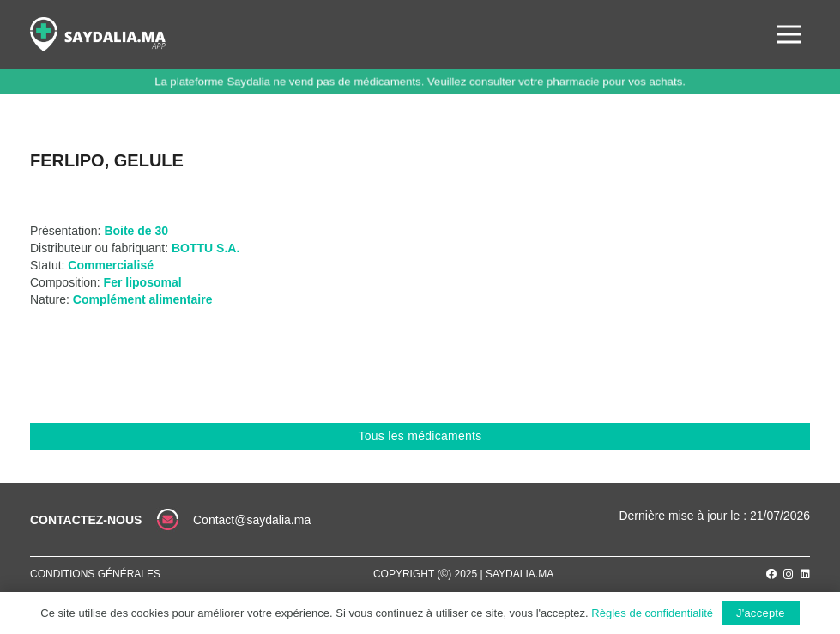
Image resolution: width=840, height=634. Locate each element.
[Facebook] (771, 574)
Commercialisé (111, 265)
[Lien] (98, 34)
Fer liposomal (143, 282)
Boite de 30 (136, 231)
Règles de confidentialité (652, 613)
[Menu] (789, 34)
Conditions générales (95, 574)
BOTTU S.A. (205, 248)
